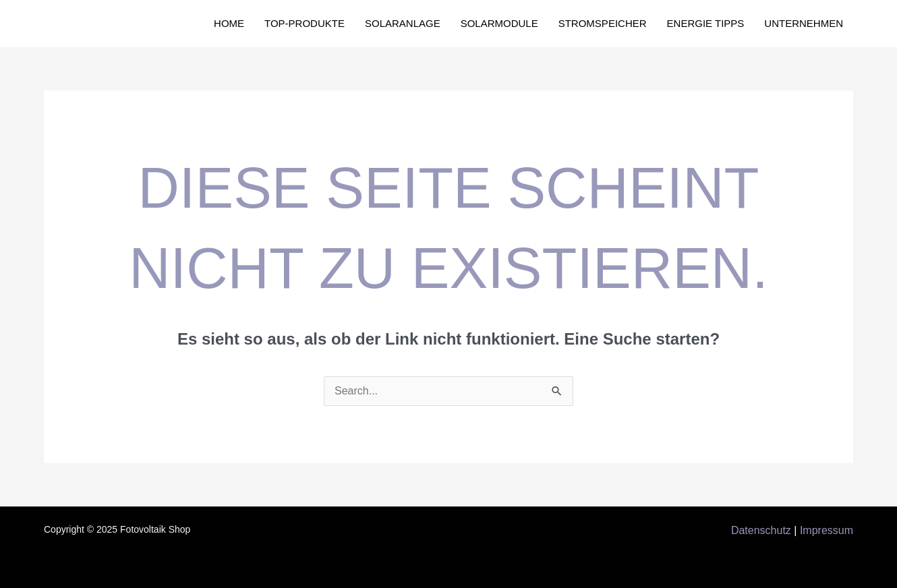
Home (229, 23)
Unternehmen (804, 23)
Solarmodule (499, 23)
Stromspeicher (603, 23)
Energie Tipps (706, 23)
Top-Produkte (305, 23)
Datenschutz (761, 530)
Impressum (827, 530)
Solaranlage (403, 23)
